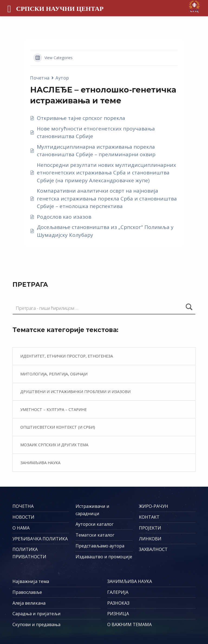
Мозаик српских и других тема (54, 445)
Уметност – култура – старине (53, 409)
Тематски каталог (95, 535)
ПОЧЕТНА (23, 506)
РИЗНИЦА (118, 614)
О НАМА (21, 528)
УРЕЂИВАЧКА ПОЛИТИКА (40, 539)
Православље (27, 592)
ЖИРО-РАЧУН (154, 506)
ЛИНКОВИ (150, 539)
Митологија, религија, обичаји (54, 374)
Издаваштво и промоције (104, 557)
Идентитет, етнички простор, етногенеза (67, 356)
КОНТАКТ (149, 517)
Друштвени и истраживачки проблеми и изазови (75, 391)
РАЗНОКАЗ (118, 603)
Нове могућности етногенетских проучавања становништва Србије (96, 133)
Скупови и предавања (36, 624)
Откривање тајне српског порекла (81, 118)
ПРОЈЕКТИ (150, 528)
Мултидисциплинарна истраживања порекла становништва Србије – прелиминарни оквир (96, 151)
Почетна (40, 78)
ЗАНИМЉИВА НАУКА (130, 581)
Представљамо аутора (100, 546)
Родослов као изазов (64, 217)
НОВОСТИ (23, 517)
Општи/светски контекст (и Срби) (58, 427)
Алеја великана (29, 603)
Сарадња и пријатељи (37, 614)
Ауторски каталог (95, 524)
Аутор (62, 78)
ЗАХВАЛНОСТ (153, 549)
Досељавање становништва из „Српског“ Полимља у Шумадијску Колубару (105, 231)
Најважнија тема (31, 581)
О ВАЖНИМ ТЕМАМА (129, 624)
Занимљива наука (40, 463)
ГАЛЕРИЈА (118, 592)
